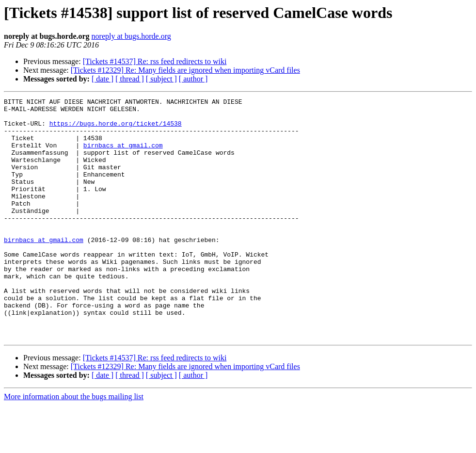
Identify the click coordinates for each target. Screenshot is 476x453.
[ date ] (103, 79)
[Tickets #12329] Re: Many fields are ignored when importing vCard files (185, 70)
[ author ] (193, 79)
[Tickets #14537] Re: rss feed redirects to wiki (155, 61)
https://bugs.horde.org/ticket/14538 (116, 129)
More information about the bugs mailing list (74, 445)
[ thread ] (130, 79)
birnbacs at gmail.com (123, 155)
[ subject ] (161, 79)
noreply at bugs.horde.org (131, 36)
